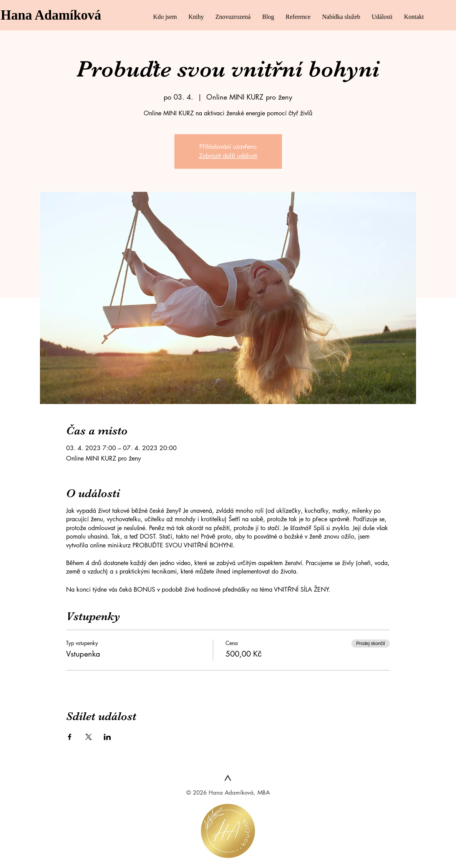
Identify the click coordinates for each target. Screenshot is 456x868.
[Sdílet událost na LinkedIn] (107, 737)
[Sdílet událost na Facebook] (70, 737)
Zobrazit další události (228, 156)
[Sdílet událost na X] (89, 737)
